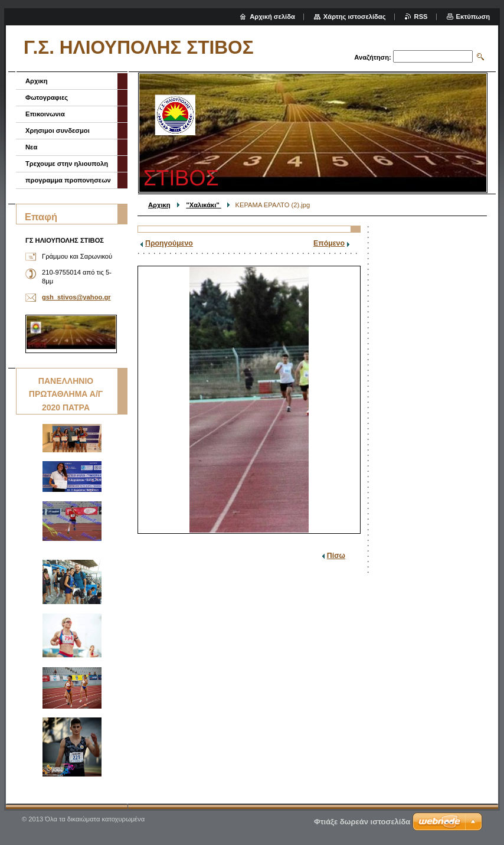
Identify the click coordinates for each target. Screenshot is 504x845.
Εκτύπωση (473, 17)
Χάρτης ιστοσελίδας (355, 17)
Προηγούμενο (169, 243)
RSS (421, 17)
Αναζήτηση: (373, 57)
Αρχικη (159, 205)
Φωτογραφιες (47, 97)
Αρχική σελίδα (272, 17)
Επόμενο (329, 243)
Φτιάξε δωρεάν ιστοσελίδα (362, 822)
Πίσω (336, 556)
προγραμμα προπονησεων (68, 180)
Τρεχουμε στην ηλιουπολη (67, 164)
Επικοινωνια (45, 114)
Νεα (31, 147)
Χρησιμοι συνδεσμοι (58, 130)
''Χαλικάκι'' (204, 205)
